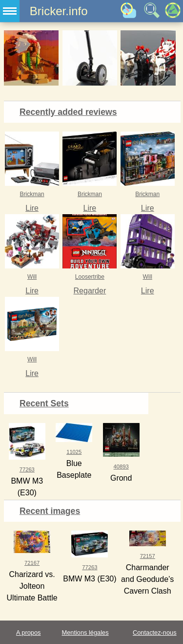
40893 (121, 466)
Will (32, 277)
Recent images (50, 511)
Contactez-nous (155, 633)
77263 (27, 469)
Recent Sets (44, 403)
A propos (29, 633)
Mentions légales (85, 633)
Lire (32, 208)
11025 (74, 452)
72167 (32, 563)
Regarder (90, 291)
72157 (148, 556)
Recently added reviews (68, 112)
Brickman (32, 194)
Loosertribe (90, 277)
